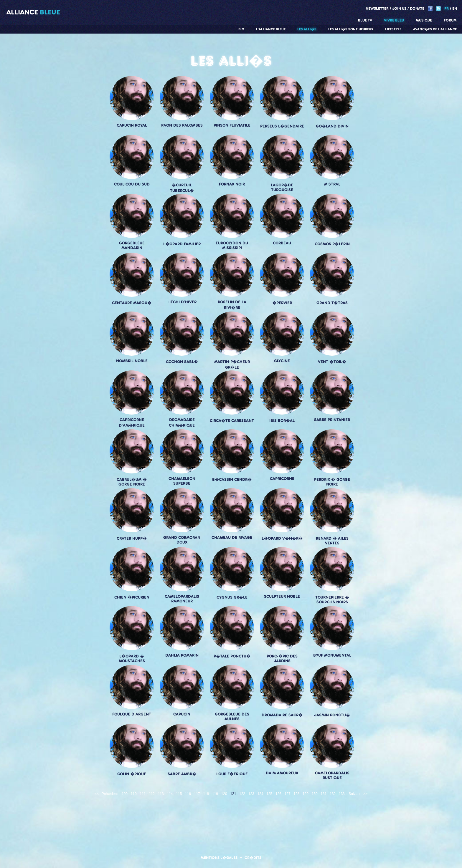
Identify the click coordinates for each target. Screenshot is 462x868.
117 (197, 794)
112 (152, 794)
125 (269, 794)
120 (224, 794)
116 (188, 794)
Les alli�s (307, 29)
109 (125, 794)
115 (179, 794)
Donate (417, 8)
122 (242, 794)
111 (143, 794)
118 (206, 794)
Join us (399, 8)
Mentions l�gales (219, 858)
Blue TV (365, 20)
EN (455, 8)
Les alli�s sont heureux (351, 29)
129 (306, 794)
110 (134, 794)
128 (296, 794)
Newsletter (377, 8)
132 (333, 794)
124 (260, 794)
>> (365, 794)
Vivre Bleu (394, 20)
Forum (450, 20)
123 (251, 794)
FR (447, 8)
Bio (241, 29)
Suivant (354, 794)
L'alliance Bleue (271, 29)
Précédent (110, 794)
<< (97, 794)
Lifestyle (393, 29)
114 (170, 794)
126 (278, 794)
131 (324, 794)
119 (215, 794)
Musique (424, 20)
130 (315, 794)
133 (342, 794)
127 (288, 794)
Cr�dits (253, 858)
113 (161, 794)
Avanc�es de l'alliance (435, 29)
